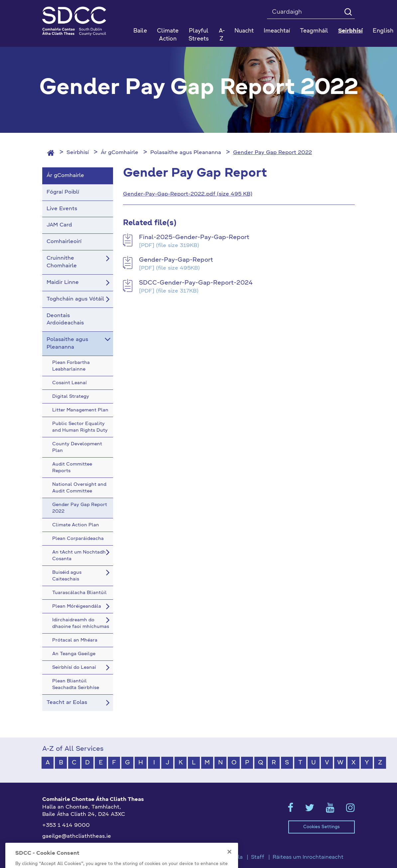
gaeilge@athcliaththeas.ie (77, 836)
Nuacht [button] (244, 31)
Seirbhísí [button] (350, 31)
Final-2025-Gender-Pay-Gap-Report (194, 237)
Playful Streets (199, 35)
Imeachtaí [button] (277, 31)
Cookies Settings (322, 827)
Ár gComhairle (120, 153)
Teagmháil (314, 31)
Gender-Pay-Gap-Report (176, 260)
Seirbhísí (78, 153)
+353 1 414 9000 (66, 825)
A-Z (222, 35)
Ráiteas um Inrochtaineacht (308, 857)
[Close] (229, 861)
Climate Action (168, 35)
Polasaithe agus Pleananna (186, 153)
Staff (258, 857)
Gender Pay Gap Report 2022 (272, 153)
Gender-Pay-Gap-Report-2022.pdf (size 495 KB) (188, 194)
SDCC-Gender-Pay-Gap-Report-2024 (196, 283)
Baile (140, 31)
